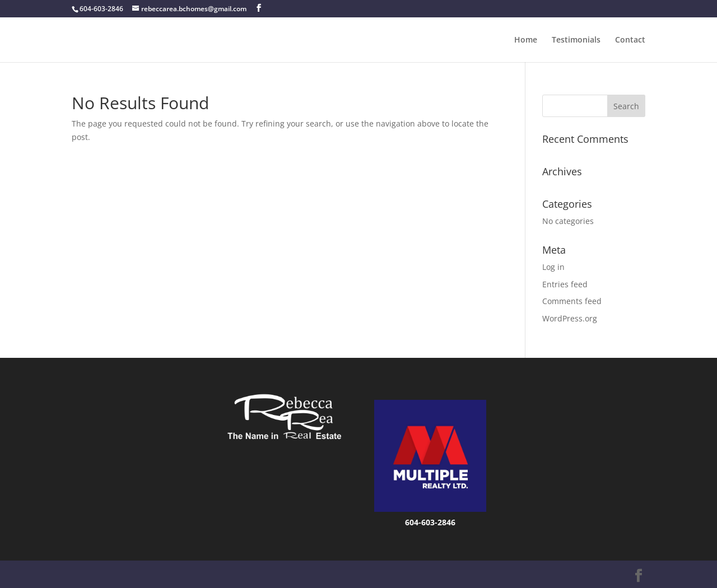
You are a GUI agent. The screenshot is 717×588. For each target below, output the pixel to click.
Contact (630, 40)
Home (526, 40)
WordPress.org (570, 318)
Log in (553, 267)
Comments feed (572, 301)
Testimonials (576, 40)
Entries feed (565, 284)
